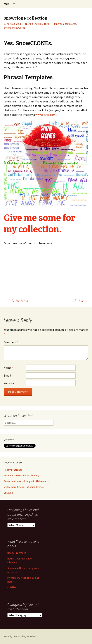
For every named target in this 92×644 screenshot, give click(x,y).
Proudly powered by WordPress (21, 636)
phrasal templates (66, 24)
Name (8, 368)
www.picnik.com (45, 115)
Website (9, 383)
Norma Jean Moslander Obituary (21, 475)
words (22, 28)
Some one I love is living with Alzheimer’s (26, 481)
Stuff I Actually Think (39, 24)
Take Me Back (16, 301)
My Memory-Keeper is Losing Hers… (24, 487)
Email (8, 375)
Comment (11, 342)
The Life (81, 301)
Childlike (8, 493)
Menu (8, 4)
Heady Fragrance (13, 470)
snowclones (10, 28)
